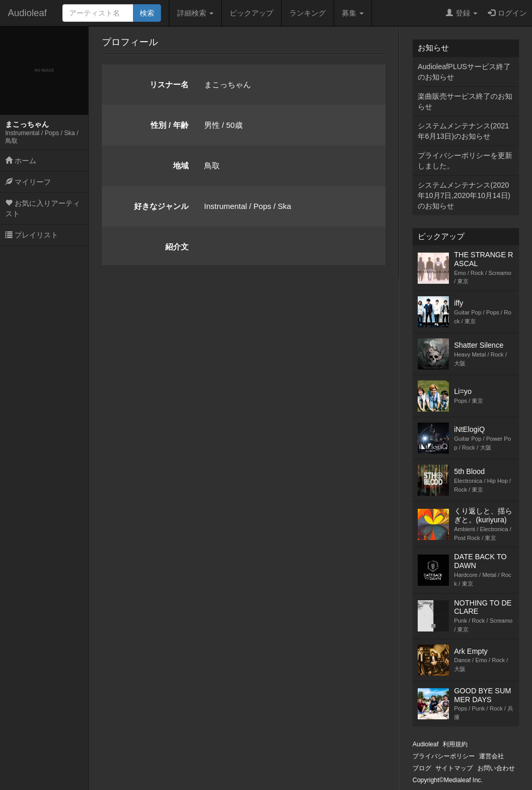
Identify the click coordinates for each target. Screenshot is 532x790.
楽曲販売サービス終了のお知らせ (465, 101)
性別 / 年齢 (170, 125)
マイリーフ (28, 182)
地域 (181, 166)
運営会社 (491, 756)
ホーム (21, 161)
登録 (462, 13)
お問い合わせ (496, 768)
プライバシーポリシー (444, 756)
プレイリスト (32, 235)
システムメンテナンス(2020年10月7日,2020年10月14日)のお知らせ (464, 195)
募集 (353, 13)
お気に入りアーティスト (43, 208)
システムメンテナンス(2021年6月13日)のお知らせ (463, 131)
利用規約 (455, 744)
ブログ (422, 768)
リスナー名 (169, 84)
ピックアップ (251, 13)
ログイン (507, 13)
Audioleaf (27, 13)
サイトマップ (454, 768)
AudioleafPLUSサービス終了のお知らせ (464, 72)
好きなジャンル (161, 206)
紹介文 (177, 247)
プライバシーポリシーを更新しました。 (465, 161)
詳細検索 (195, 13)
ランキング (308, 13)
